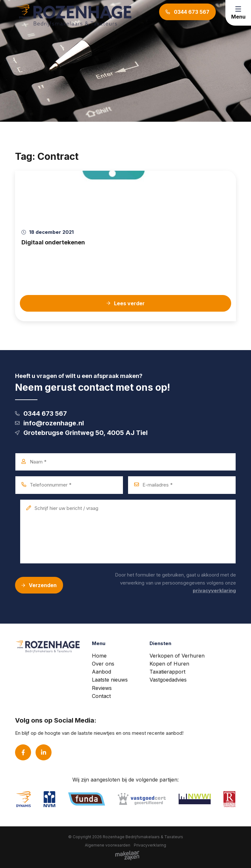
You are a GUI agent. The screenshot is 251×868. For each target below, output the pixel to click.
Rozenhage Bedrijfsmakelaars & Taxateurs (143, 837)
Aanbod (101, 672)
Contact (101, 696)
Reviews (102, 688)
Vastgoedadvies (168, 680)
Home (99, 656)
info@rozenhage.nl (49, 423)
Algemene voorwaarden (108, 845)
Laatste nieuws (110, 680)
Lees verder (126, 303)
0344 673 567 (41, 414)
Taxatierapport (167, 672)
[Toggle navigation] (238, 13)
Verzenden (39, 585)
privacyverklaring (214, 590)
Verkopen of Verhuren (177, 656)
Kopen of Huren (169, 664)
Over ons (103, 664)
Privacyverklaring (150, 845)
